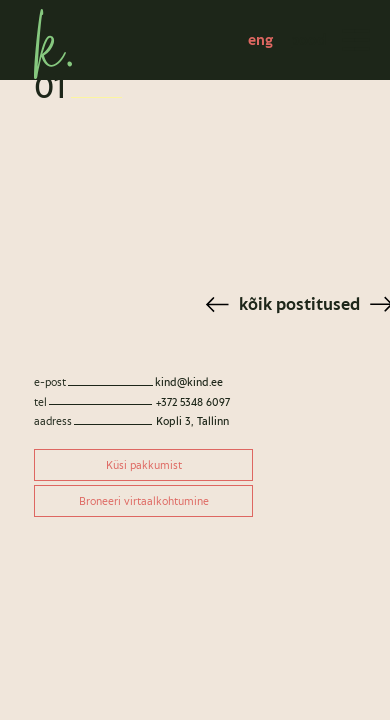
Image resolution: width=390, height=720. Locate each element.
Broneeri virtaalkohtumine (144, 501)
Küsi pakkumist (144, 465)
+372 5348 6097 (193, 402)
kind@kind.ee (189, 382)
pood (308, 39)
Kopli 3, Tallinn (192, 421)
